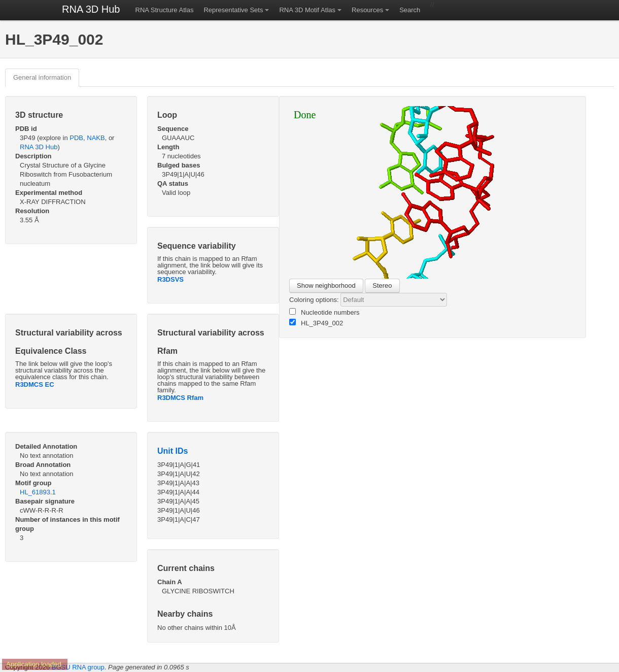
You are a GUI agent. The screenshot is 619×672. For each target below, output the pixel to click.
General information (42, 77)
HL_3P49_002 (316, 323)
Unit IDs (173, 451)
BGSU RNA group (78, 667)
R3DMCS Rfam (180, 398)
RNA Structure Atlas (165, 10)
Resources (367, 10)
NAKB (96, 138)
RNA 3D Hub (91, 9)
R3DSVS (170, 279)
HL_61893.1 (38, 492)
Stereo (382, 285)
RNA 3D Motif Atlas (307, 10)
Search (410, 10)
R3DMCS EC (35, 384)
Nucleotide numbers (324, 312)
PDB (76, 138)
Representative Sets (233, 10)
